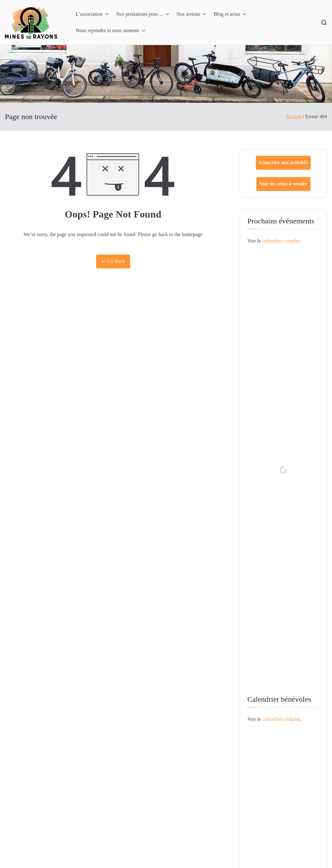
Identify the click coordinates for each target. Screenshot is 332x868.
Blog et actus (230, 14)
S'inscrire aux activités (283, 162)
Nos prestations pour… (143, 14)
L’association (92, 14)
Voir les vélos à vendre (283, 184)
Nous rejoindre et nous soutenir (111, 31)
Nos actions (192, 14)
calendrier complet (281, 241)
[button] (106, 14)
